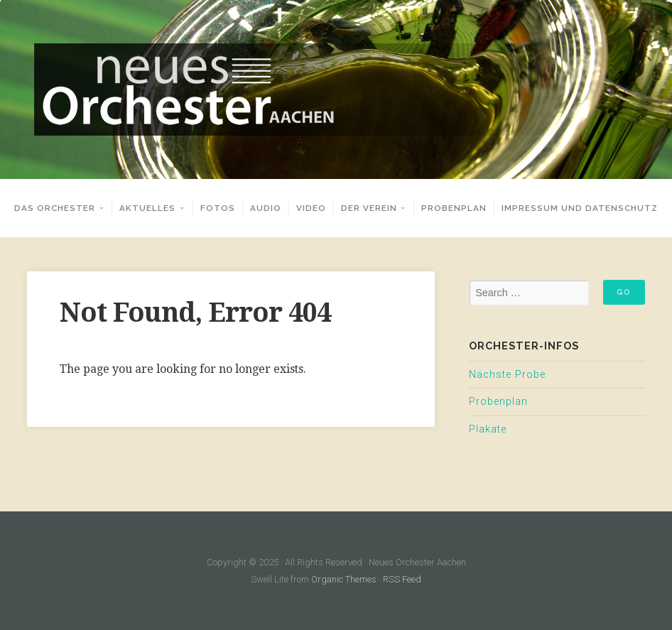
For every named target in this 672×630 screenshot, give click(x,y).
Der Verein (369, 208)
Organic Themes (344, 579)
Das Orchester (55, 208)
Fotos (218, 208)
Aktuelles (147, 208)
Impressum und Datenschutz (580, 208)
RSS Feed (402, 579)
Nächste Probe (507, 375)
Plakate (488, 429)
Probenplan (454, 208)
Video (311, 208)
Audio (266, 208)
